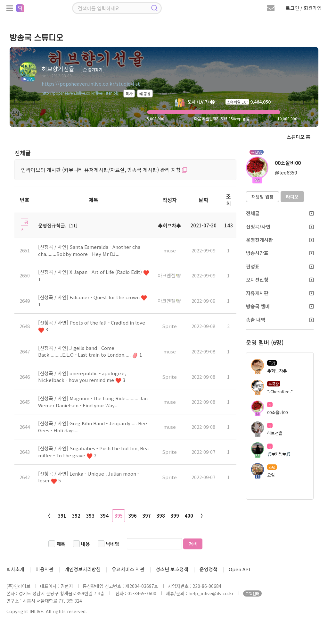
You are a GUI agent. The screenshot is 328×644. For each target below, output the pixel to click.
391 (62, 516)
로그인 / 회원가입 (304, 8)
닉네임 (112, 544)
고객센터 (252, 593)
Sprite (169, 326)
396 (132, 516)
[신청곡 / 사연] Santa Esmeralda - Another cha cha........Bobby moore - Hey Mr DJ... (89, 250)
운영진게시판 (280, 240)
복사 (129, 93)
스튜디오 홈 (299, 137)
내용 (86, 544)
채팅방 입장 (262, 197)
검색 (193, 544)
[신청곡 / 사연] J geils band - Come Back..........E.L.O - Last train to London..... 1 (90, 351)
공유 (145, 93)
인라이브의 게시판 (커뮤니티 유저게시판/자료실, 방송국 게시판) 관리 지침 (104, 170)
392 (76, 516)
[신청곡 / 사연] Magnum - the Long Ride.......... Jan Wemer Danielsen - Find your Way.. (93, 402)
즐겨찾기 (92, 69)
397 (147, 516)
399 (175, 516)
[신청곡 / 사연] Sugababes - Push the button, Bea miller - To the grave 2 (93, 452)
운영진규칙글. (52, 225)
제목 (61, 544)
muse (170, 250)
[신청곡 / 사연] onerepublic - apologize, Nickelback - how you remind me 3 (82, 377)
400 (189, 516)
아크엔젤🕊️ (170, 275)
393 (90, 516)
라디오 (292, 197)
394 (104, 516)
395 (119, 516)
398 (161, 516)
